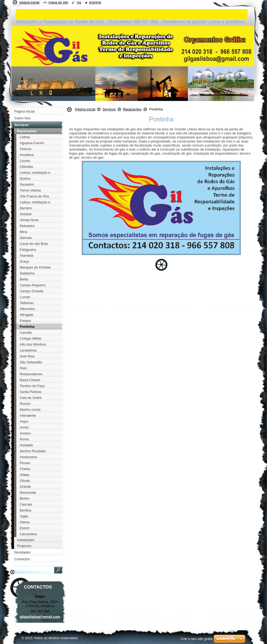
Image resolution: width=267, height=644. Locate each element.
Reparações (132, 109)
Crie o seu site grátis (197, 639)
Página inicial (85, 109)
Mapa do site (58, 2)
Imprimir (95, 2)
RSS (79, 2)
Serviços (109, 109)
